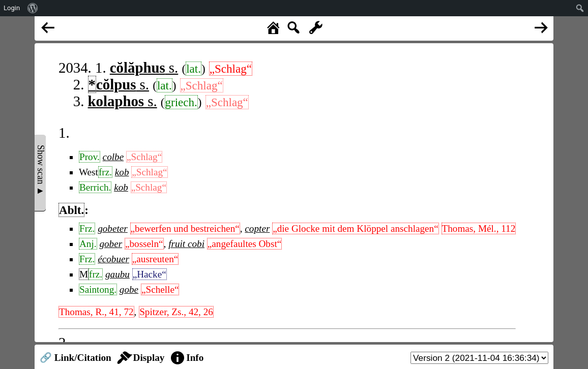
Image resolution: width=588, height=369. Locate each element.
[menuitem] (33, 8)
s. (144, 68)
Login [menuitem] (12, 8)
